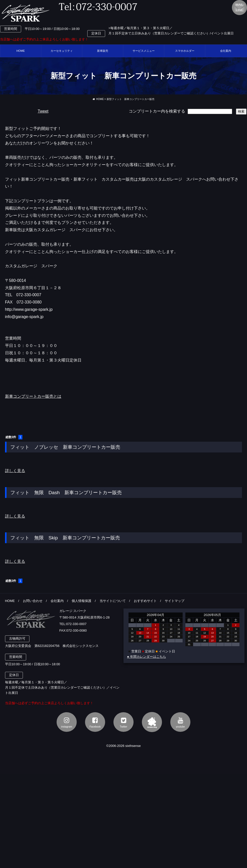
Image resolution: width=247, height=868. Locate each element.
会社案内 (57, 601)
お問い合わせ (33, 601)
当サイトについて (113, 601)
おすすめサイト (145, 601)
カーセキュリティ (62, 51)
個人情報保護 (81, 601)
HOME (21, 51)
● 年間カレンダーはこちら (146, 657)
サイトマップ (175, 601)
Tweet (43, 111)
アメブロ (152, 722)
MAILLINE (239, 7)
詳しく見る (15, 471)
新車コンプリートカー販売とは (33, 396)
